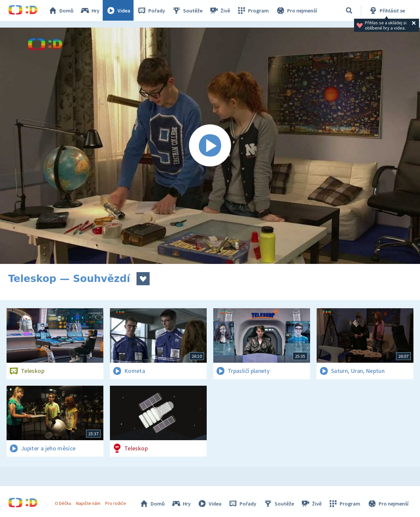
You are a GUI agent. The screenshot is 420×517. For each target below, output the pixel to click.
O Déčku (63, 503)
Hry (90, 11)
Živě (220, 11)
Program (253, 11)
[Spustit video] (210, 146)
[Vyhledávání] (349, 11)
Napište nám (88, 503)
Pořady (151, 11)
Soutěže (187, 11)
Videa (118, 11)
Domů (61, 11)
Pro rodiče (116, 503)
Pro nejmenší (296, 11)
